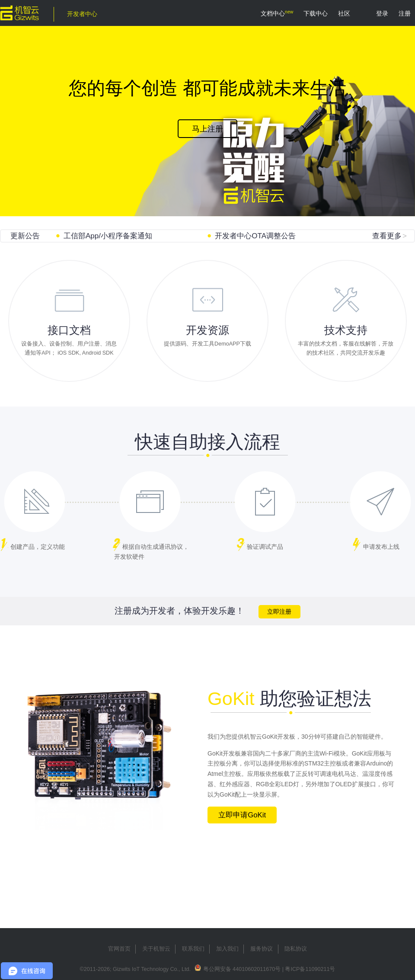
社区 (344, 13)
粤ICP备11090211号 (310, 969)
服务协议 (262, 949)
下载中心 (316, 13)
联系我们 (193, 949)
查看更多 (389, 236)
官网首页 (119, 949)
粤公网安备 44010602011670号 (242, 969)
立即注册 (279, 612)
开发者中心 (82, 14)
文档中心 (273, 13)
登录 (382, 13)
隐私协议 (296, 949)
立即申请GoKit (242, 815)
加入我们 (227, 949)
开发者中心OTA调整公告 (255, 236)
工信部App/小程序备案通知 (108, 236)
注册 (405, 13)
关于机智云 (156, 949)
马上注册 (207, 129)
